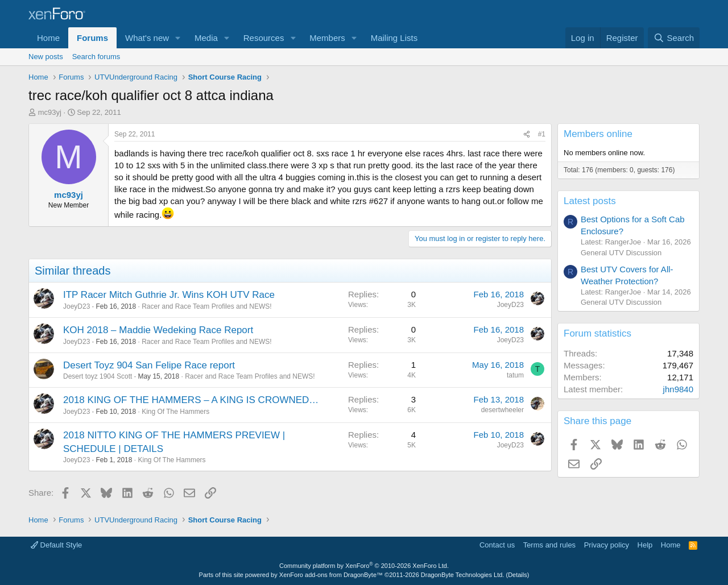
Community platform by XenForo (364, 566)
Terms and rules (549, 545)
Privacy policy (607, 545)
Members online (598, 134)
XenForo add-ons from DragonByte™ (331, 575)
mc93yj (50, 112)
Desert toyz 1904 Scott (98, 376)
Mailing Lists (394, 38)
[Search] (674, 38)
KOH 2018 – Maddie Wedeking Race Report (158, 330)
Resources (264, 38)
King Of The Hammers (175, 412)
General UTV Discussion (621, 253)
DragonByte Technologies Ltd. (463, 575)
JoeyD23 (76, 306)
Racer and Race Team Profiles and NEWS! (207, 306)
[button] (178, 38)
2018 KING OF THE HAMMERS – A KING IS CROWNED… (191, 400)
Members (327, 38)
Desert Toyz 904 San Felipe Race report (149, 365)
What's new (147, 38)
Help (645, 545)
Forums (92, 38)
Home (48, 38)
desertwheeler (502, 410)
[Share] (527, 134)
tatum (515, 375)
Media (206, 38)
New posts (46, 57)
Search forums (96, 57)
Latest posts (590, 201)
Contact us (497, 545)
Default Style (56, 545)
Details (518, 575)
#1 (542, 134)
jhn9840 (678, 389)
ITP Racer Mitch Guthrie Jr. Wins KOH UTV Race (169, 295)
